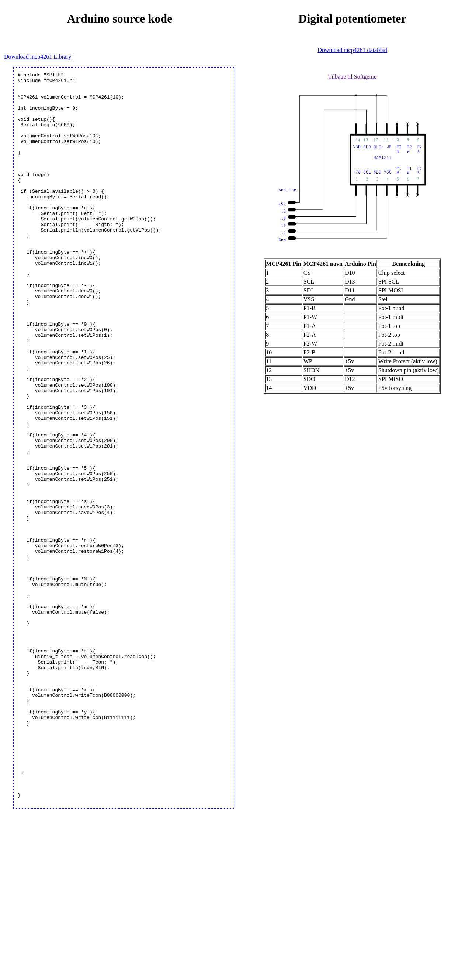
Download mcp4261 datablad (352, 50)
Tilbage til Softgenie (352, 77)
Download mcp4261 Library (38, 57)
